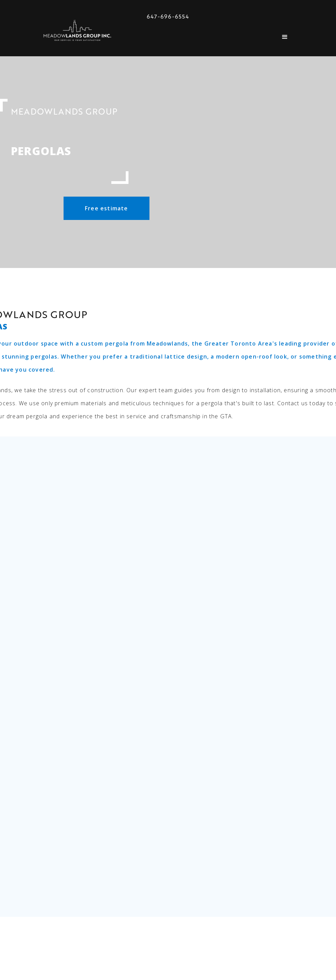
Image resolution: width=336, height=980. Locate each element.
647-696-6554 (168, 16)
